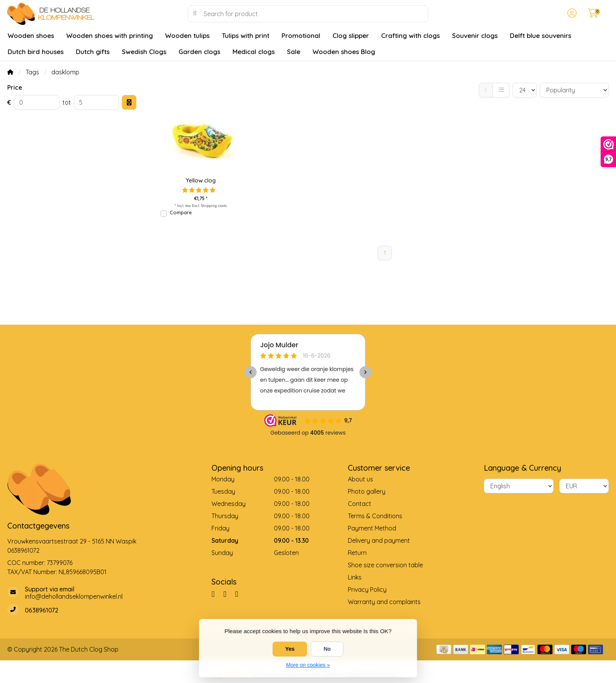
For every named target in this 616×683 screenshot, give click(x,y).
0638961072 (23, 550)
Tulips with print (246, 35)
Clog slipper (351, 35)
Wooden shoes (31, 35)
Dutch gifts (93, 52)
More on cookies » (308, 665)
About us (360, 479)
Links (355, 577)
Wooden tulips (187, 35)
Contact (360, 504)
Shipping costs (214, 205)
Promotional (301, 35)
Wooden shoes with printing (110, 35)
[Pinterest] (228, 594)
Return (357, 553)
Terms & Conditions (375, 516)
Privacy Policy (367, 589)
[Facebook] (216, 594)
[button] (571, 14)
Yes (290, 649)
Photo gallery (367, 491)
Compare (181, 212)
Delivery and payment (379, 540)
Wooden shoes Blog (344, 52)
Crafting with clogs (410, 35)
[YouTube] (240, 594)
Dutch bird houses (36, 52)
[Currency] (584, 486)
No (327, 649)
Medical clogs (254, 52)
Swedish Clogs (144, 52)
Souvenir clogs (475, 35)
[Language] (519, 486)
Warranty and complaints (384, 602)
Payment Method (372, 528)
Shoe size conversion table (385, 565)
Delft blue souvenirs (541, 35)
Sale (294, 52)
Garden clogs (199, 52)
